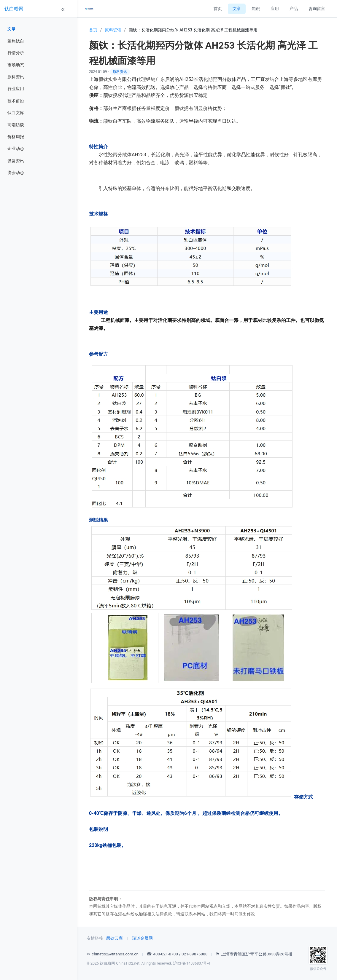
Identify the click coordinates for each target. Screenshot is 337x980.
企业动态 (16, 149)
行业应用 (16, 89)
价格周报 (16, 137)
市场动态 (16, 65)
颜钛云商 (115, 938)
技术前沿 (16, 101)
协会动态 (16, 173)
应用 (275, 9)
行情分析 (16, 53)
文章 (11, 29)
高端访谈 (16, 125)
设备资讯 (16, 161)
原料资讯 (16, 77)
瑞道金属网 (142, 938)
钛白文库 (16, 113)
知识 (256, 9)
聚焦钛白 (16, 41)
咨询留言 (317, 9)
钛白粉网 (14, 9)
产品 (294, 9)
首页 (218, 9)
